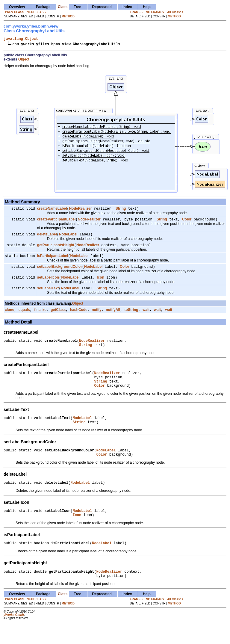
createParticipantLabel (56, 221)
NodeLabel (68, 237)
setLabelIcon (48, 282)
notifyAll (113, 316)
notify (97, 316)
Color (187, 221)
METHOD (68, 16)
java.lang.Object (21, 39)
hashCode (79, 316)
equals (24, 316)
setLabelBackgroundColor (60, 271)
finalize (40, 316)
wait (146, 316)
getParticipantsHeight (56, 248)
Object (24, 60)
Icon (100, 282)
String (121, 210)
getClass (58, 316)
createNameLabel (52, 210)
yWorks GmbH (14, 635)
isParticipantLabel (53, 260)
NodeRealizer (80, 210)
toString (131, 316)
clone (9, 316)
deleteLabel (47, 237)
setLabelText (48, 294)
